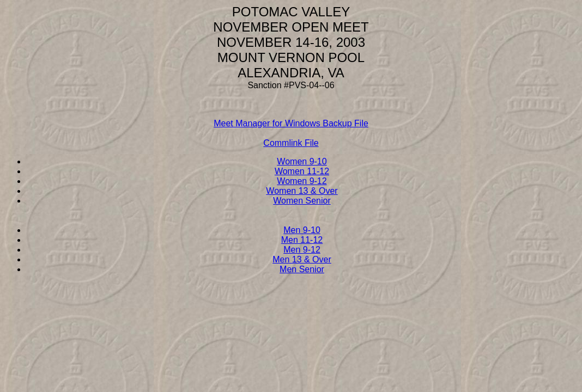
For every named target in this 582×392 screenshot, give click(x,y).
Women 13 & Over (302, 191)
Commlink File (291, 143)
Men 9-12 (302, 250)
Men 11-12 (302, 240)
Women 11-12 (302, 171)
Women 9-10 (302, 161)
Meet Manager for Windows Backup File (291, 123)
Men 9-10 (302, 230)
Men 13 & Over (302, 259)
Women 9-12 (302, 181)
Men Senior (302, 269)
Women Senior (302, 201)
